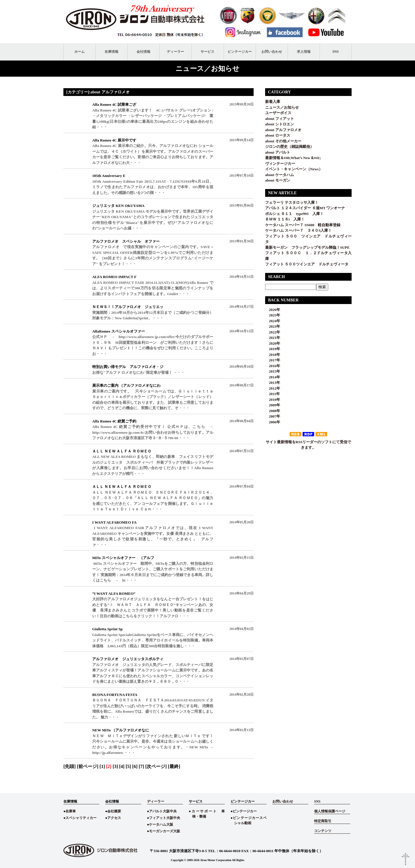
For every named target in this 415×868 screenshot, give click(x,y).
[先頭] (70, 766)
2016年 (273, 366)
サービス (207, 52)
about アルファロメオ (283, 130)
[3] (115, 766)
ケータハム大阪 (161, 824)
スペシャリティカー (81, 818)
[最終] (174, 766)
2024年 (273, 321)
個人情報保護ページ (330, 811)
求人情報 (304, 52)
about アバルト (278, 152)
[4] (122, 766)
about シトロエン (280, 124)
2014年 (273, 377)
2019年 (273, 349)
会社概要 (114, 811)
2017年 (273, 360)
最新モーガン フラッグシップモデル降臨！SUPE (307, 247)
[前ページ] (88, 766)
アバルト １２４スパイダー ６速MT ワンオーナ (305, 208)
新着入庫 (273, 102)
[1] (102, 766)
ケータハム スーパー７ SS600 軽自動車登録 (303, 225)
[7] (141, 766)
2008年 (273, 411)
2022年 (273, 332)
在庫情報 (112, 52)
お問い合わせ (272, 52)
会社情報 (144, 52)
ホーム (80, 52)
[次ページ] (156, 766)
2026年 (273, 310)
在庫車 (71, 811)
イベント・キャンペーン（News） (294, 169)
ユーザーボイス (278, 113)
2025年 (273, 315)
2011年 (272, 394)
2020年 (273, 343)
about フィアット (280, 119)
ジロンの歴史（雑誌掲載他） (289, 147)
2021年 (273, 338)
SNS (335, 52)
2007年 (273, 416)
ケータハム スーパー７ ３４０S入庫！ (298, 230)
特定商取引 (323, 821)
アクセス (114, 818)
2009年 (273, 405)
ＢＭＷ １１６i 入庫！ (285, 219)
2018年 (273, 355)
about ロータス (278, 135)
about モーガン (278, 180)
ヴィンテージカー (280, 164)
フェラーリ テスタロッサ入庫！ (292, 202)
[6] (135, 766)
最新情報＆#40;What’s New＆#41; (293, 158)
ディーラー (176, 52)
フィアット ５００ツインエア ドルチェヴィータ (309, 264)
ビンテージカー (240, 52)
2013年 (273, 383)
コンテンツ (323, 831)
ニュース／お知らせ (282, 107)
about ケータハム (280, 175)
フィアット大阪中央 (165, 818)
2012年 (273, 388)
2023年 (273, 326)
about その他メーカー (283, 141)
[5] (128, 766)
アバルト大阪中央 (163, 811)
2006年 (273, 422)
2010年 (273, 400)
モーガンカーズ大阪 (165, 831)
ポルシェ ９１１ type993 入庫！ (294, 214)
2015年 (273, 371)
